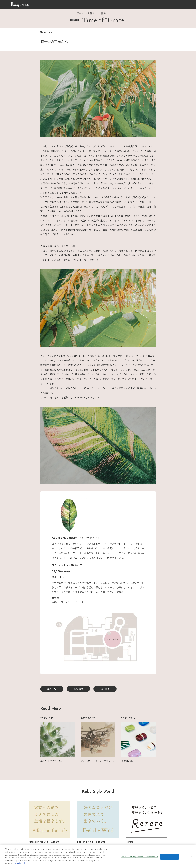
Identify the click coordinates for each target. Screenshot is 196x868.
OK (169, 857)
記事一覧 (52, 689)
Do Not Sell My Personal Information (140, 857)
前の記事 (78, 689)
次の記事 (105, 689)
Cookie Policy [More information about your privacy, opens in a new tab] (21, 863)
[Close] (191, 856)
